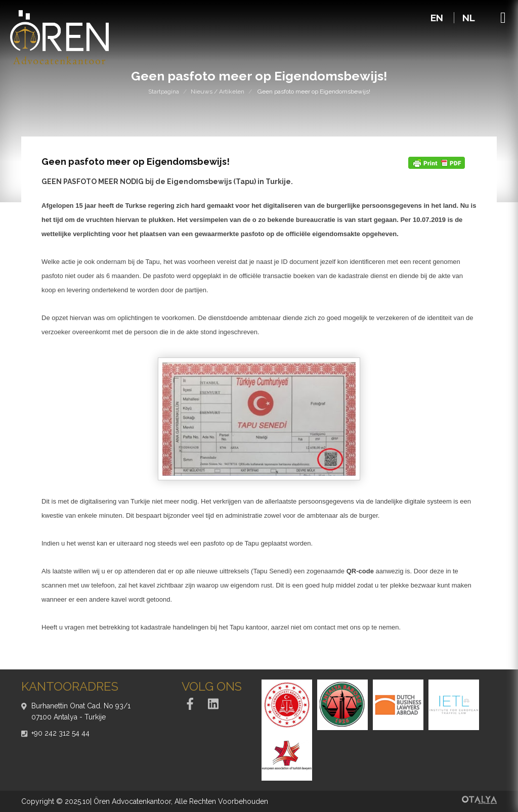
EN (438, 18)
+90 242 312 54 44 (60, 733)
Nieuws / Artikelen (218, 92)
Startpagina (164, 92)
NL (469, 18)
